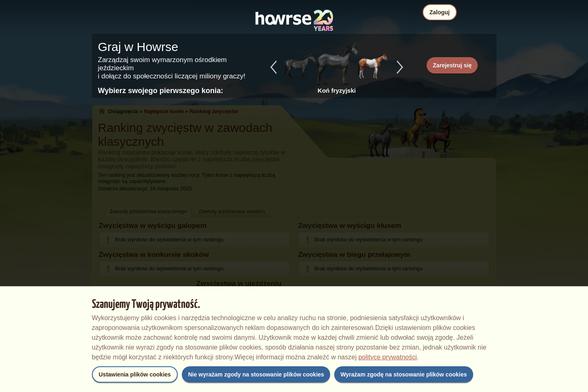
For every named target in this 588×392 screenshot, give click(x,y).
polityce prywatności (388, 357)
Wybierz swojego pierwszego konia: (161, 91)
